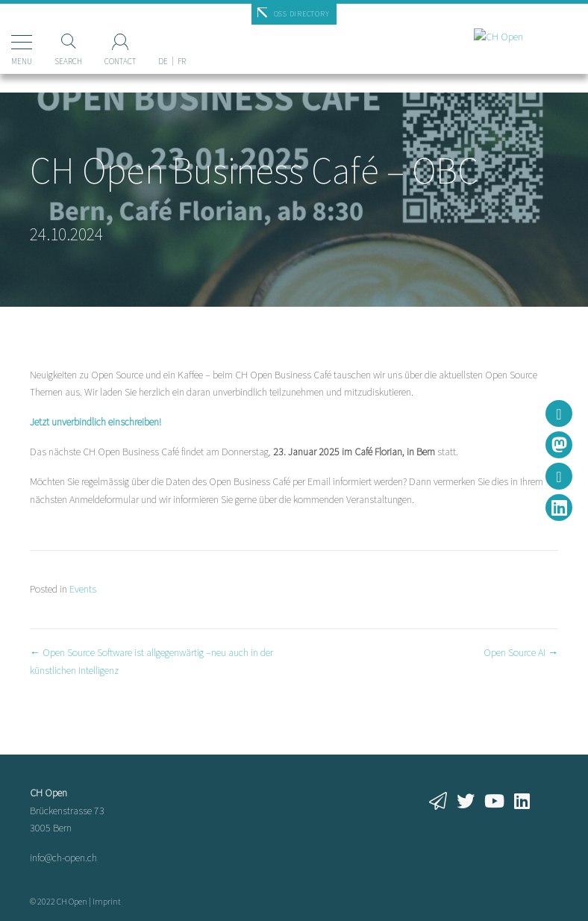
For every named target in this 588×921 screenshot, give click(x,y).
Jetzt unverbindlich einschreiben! (96, 422)
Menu (22, 61)
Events (83, 589)
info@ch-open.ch (63, 858)
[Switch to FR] (182, 37)
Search (68, 61)
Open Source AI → (521, 652)
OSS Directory (302, 14)
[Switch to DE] (163, 37)
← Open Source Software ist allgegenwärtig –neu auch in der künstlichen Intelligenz (151, 661)
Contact (120, 61)
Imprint (107, 901)
